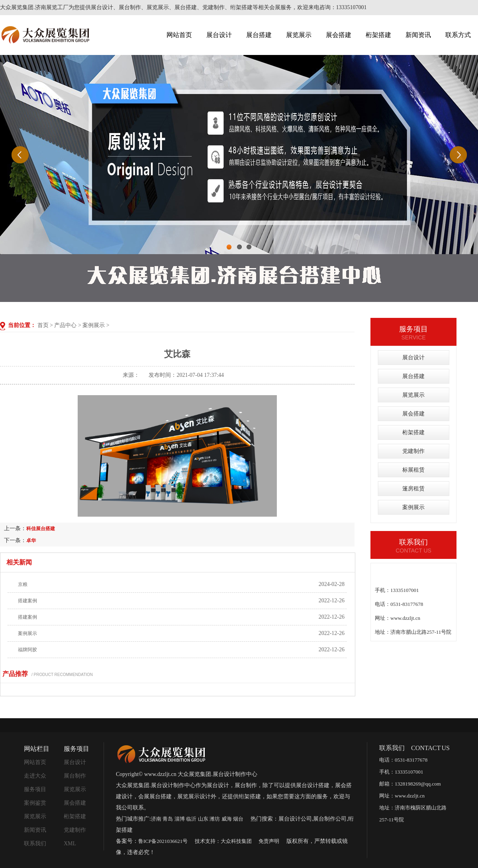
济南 (156, 819)
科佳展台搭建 (41, 529)
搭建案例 (27, 601)
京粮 (23, 584)
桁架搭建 (378, 35)
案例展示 (94, 325)
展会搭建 (339, 35)
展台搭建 (259, 35)
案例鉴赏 (35, 803)
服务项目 (35, 789)
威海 (227, 819)
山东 (203, 819)
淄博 (180, 819)
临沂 (191, 819)
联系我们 (35, 844)
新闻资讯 (418, 35)
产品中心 (65, 325)
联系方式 (458, 35)
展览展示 (299, 35)
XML (70, 844)
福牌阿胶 (27, 650)
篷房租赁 (413, 489)
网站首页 (179, 35)
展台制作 (75, 776)
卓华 (31, 541)
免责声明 (269, 841)
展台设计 (219, 35)
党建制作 (413, 451)
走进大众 (35, 776)
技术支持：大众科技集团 (223, 841)
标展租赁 (413, 470)
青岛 (168, 819)
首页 (43, 325)
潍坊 (215, 819)
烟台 (238, 819)
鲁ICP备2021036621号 (163, 841)
